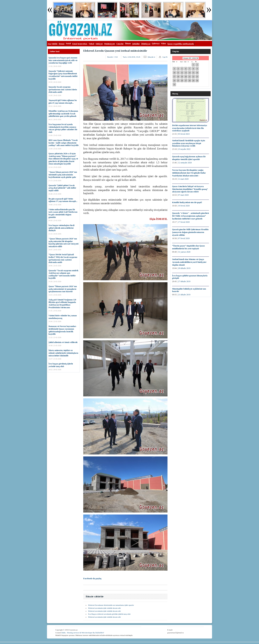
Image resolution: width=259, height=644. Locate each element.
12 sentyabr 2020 (185, 163)
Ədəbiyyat (146, 44)
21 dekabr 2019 (184, 295)
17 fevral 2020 (184, 222)
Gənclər (120, 44)
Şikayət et (151, 57)
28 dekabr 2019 (184, 268)
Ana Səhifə (52, 44)
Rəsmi (62, 44)
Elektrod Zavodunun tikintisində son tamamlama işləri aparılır (111, 605)
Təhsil (91, 44)
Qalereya (156, 44)
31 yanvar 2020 (184, 252)
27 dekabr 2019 (184, 281)
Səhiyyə (99, 44)
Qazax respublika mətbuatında (181, 44)
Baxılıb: (113, 57)
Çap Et (165, 57)
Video (164, 44)
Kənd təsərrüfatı (80, 44)
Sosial (68, 44)
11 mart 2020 (183, 179)
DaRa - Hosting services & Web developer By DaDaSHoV (83, 633)
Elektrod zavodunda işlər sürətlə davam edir (104, 608)
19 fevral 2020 (184, 206)
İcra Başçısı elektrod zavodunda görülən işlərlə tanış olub (109, 614)
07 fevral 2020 (184, 238)
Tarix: (132, 57)
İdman (128, 44)
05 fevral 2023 (184, 134)
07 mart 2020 (183, 195)
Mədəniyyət (109, 44)
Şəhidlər (136, 44)
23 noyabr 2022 (184, 149)
